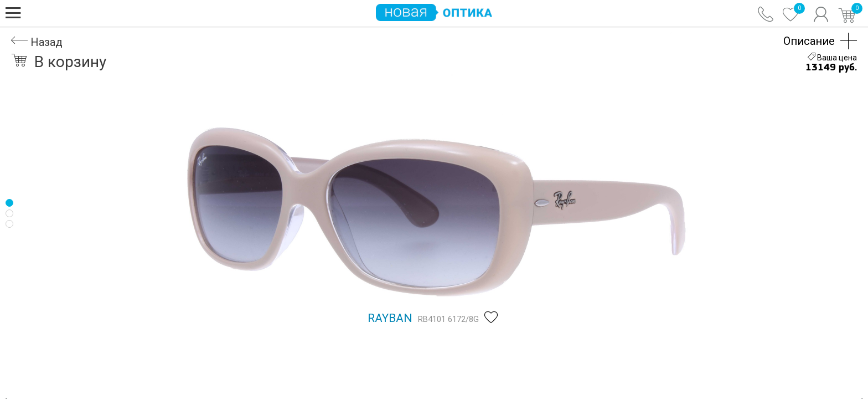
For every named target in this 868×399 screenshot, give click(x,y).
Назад (37, 42)
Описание (809, 41)
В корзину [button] (59, 62)
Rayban (390, 318)
